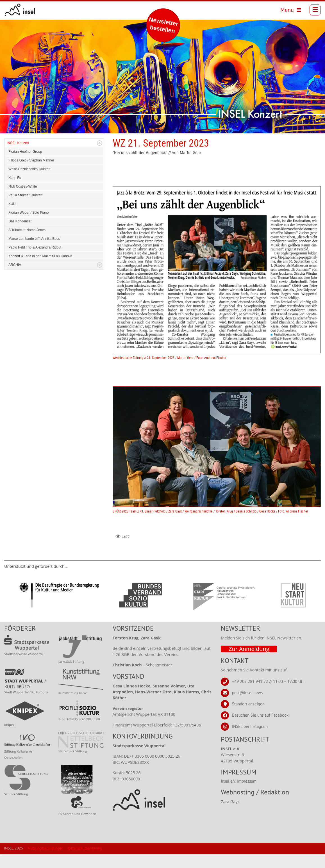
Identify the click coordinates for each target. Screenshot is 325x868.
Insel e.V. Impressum (239, 795)
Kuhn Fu (15, 192)
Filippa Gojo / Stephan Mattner (31, 174)
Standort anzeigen (248, 718)
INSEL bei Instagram (250, 740)
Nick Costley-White (23, 201)
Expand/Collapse (100, 157)
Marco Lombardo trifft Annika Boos (34, 253)
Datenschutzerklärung (85, 862)
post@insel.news (247, 707)
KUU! (12, 218)
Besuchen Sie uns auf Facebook (260, 729)
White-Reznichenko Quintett (29, 183)
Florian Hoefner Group (25, 166)
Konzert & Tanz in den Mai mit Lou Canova (40, 270)
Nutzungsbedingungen (46, 862)
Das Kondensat (20, 235)
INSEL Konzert (18, 157)
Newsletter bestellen (164, 25)
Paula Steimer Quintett (25, 209)
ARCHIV (15, 279)
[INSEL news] (22, 11)
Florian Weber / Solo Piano (29, 227)
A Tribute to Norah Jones (27, 244)
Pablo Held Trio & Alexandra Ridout (35, 261)
